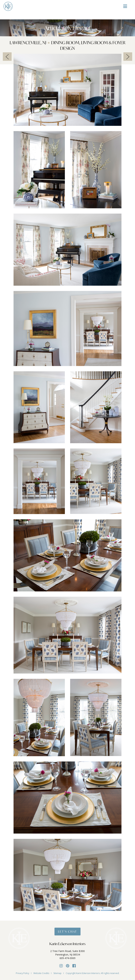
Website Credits (41, 973)
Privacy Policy (22, 973)
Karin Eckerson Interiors (67, 944)
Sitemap (57, 973)
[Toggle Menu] (125, 8)
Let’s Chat (67, 931)
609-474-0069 (67, 958)
